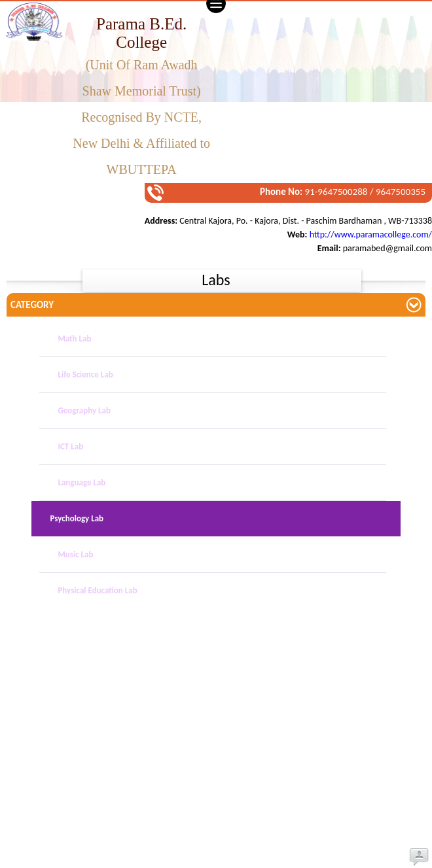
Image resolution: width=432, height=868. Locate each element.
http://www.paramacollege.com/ (371, 234)
